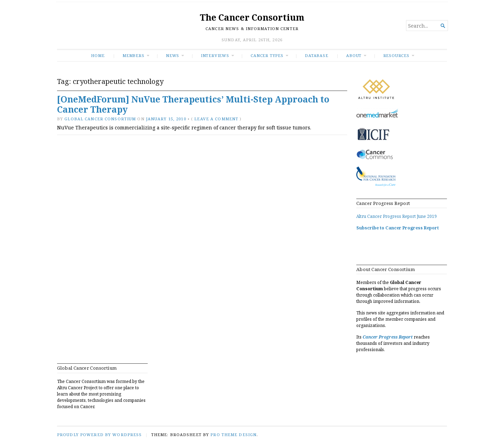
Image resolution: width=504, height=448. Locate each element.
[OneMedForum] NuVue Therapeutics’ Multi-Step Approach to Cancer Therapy (193, 104)
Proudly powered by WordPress (99, 435)
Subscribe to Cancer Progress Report (398, 228)
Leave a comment (216, 119)
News (173, 55)
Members (134, 55)
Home (98, 55)
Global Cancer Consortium (100, 119)
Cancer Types (267, 55)
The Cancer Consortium (252, 17)
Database (316, 55)
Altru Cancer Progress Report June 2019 (397, 216)
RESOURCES (396, 55)
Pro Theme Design (233, 435)
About (354, 55)
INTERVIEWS (215, 55)
